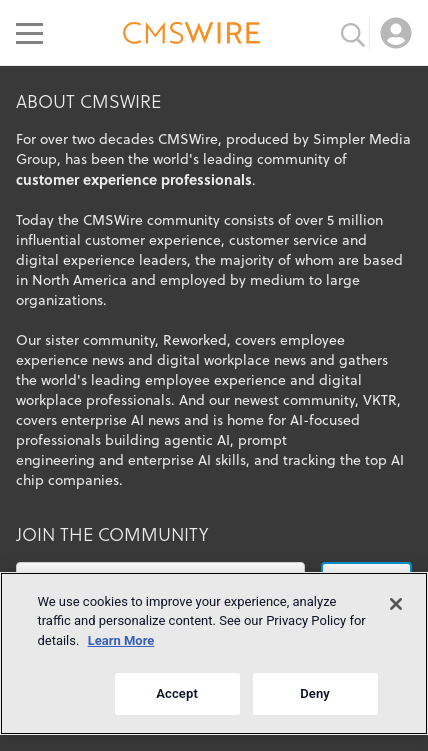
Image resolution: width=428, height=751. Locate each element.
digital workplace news (231, 360)
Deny (315, 693)
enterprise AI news (120, 420)
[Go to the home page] (192, 36)
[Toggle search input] (353, 33)
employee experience (215, 380)
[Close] (396, 604)
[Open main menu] (29, 33)
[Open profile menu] (396, 33)
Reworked (195, 340)
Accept (177, 693)
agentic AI (197, 440)
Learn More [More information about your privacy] (121, 640)
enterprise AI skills (187, 460)
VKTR (380, 400)
